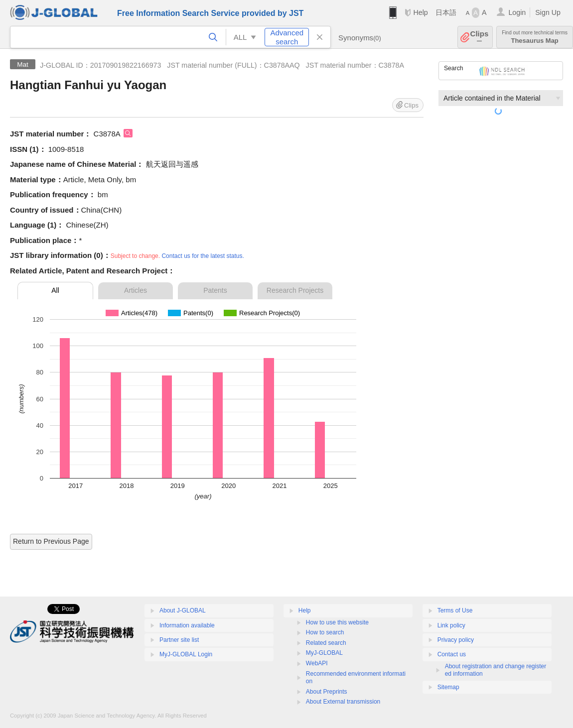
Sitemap (448, 687)
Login (517, 12)
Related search (326, 643)
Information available (187, 625)
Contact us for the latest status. (203, 256)
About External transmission (343, 702)
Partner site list (179, 640)
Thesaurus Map (535, 37)
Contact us (452, 654)
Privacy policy (456, 640)
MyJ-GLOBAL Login (186, 654)
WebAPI (317, 663)
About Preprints (327, 692)
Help (420, 12)
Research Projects (295, 290)
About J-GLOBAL (183, 610)
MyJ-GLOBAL (324, 653)
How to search (325, 632)
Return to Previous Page (51, 541)
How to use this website (337, 622)
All (55, 290)
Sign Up (548, 12)
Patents (215, 290)
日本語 (446, 12)
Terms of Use (455, 610)
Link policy (451, 625)
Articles (136, 290)
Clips (480, 37)
